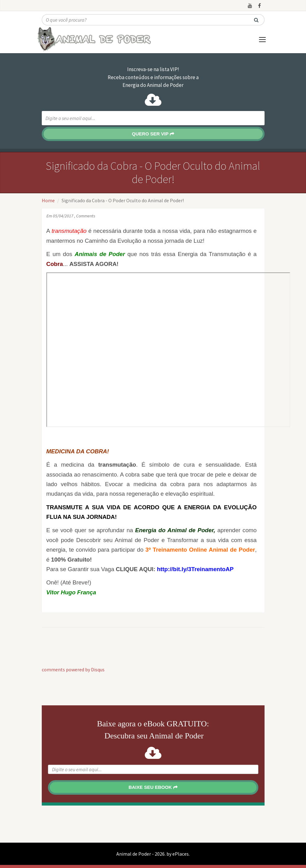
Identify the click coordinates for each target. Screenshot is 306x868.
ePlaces (181, 854)
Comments (86, 216)
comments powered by (73, 669)
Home (48, 200)
